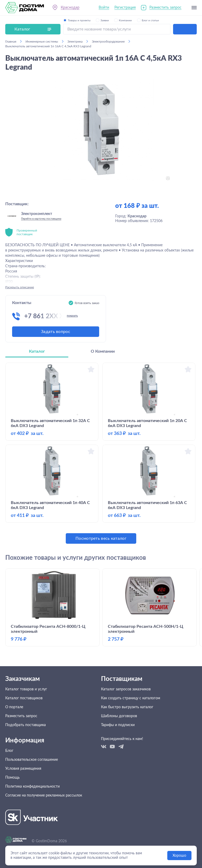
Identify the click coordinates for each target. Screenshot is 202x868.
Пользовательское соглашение (32, 760)
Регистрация (125, 8)
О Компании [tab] (103, 351)
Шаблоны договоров (119, 716)
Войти (104, 8)
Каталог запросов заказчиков (126, 689)
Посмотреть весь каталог (101, 538)
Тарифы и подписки (118, 725)
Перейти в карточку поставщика (41, 219)
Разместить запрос (165, 8)
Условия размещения (23, 769)
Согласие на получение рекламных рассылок (44, 795)
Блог (9, 751)
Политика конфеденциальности (32, 787)
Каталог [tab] (37, 351)
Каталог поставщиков (24, 698)
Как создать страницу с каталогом (131, 698)
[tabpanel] (101, 453)
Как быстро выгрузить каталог (127, 707)
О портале (14, 707)
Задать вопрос (56, 332)
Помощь (12, 778)
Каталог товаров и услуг (26, 689)
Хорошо (179, 856)
